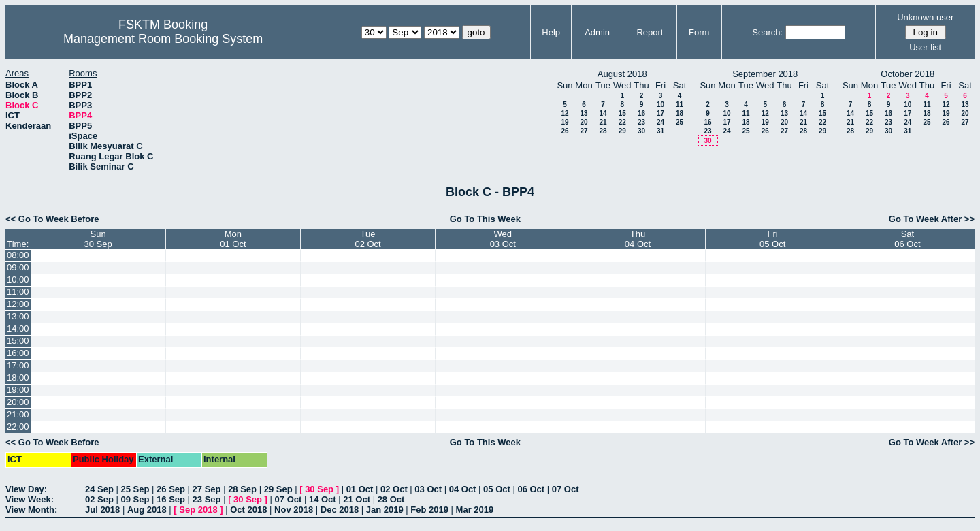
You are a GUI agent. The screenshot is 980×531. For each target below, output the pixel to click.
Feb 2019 (429, 510)
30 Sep (319, 489)
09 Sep (135, 499)
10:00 (18, 279)
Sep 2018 (198, 510)
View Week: (30, 499)
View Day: (26, 489)
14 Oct (323, 499)
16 (641, 113)
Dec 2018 (340, 510)
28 (603, 131)
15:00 (18, 341)
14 (603, 113)
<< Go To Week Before (52, 219)
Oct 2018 (248, 510)
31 (660, 131)
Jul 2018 (102, 510)
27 (584, 131)
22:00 (18, 427)
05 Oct (497, 489)
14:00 (18, 328)
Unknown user (925, 17)
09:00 (18, 267)
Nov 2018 (294, 510)
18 (680, 113)
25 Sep (135, 489)
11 (680, 104)
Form (699, 32)
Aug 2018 (147, 510)
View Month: (31, 510)
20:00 (18, 402)
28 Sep (242, 489)
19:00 (18, 390)
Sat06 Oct (907, 239)
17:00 (18, 365)
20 (584, 122)
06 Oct (531, 489)
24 (660, 122)
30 (641, 131)
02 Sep (99, 499)
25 (680, 122)
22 (622, 122)
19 (565, 122)
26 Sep (171, 489)
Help (551, 32)
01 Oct (360, 489)
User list (925, 47)
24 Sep (99, 489)
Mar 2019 (475, 510)
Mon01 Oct (233, 239)
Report (650, 32)
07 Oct (566, 489)
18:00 (18, 377)
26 (565, 131)
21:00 (18, 414)
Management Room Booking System (163, 39)
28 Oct (391, 499)
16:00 (18, 353)
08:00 (18, 255)
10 (660, 104)
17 (660, 113)
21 (603, 122)
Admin (597, 32)
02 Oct (394, 489)
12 (565, 113)
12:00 (18, 304)
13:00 (18, 316)
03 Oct (428, 489)
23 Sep (207, 499)
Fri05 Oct (772, 239)
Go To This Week (485, 219)
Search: (767, 32)
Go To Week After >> (932, 219)
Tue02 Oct (367, 239)
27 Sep (207, 489)
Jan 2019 (385, 510)
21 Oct (357, 499)
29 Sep (278, 489)
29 (622, 131)
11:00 (18, 292)
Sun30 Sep (98, 239)
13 (584, 113)
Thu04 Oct (638, 239)
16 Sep (171, 499)
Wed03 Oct (503, 239)
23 (641, 122)
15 (622, 113)
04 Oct (463, 489)
